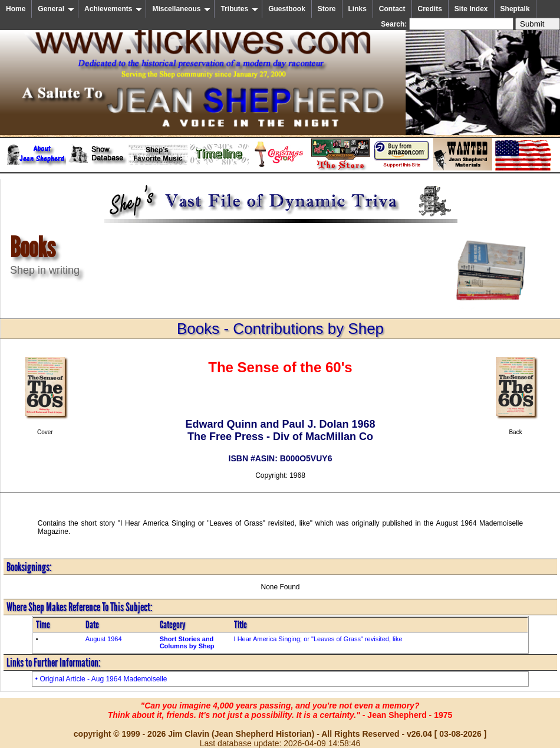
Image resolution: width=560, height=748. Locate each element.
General (56, 9)
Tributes (239, 9)
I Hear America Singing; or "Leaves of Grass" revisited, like (318, 639)
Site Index (471, 9)
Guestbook (287, 9)
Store (327, 9)
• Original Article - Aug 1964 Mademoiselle (101, 679)
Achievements (113, 9)
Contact (392, 9)
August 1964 (104, 639)
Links (358, 9)
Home (16, 9)
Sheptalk (515, 9)
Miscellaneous (181, 9)
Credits (430, 9)
